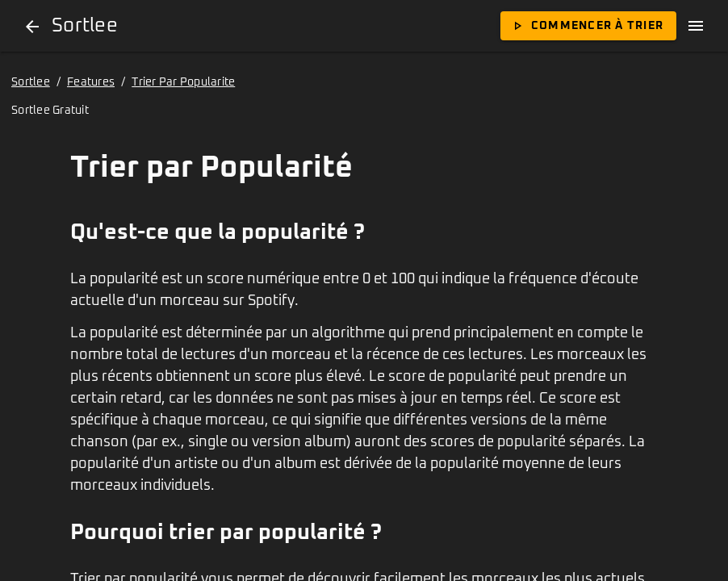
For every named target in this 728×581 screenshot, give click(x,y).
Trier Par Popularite (183, 82)
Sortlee (31, 82)
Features (91, 82)
